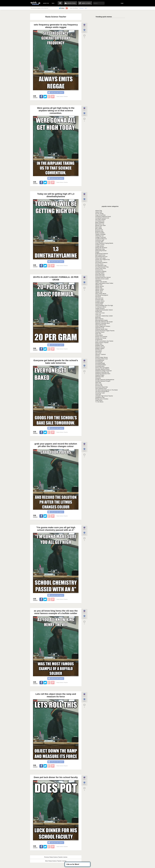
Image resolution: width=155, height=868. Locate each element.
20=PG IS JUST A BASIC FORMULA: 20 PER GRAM (56, 278)
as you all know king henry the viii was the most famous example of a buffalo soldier (56, 612)
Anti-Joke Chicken (100, 219)
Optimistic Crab (100, 328)
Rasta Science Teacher (102, 343)
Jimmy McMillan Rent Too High (104, 305)
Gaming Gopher (100, 273)
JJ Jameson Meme (101, 307)
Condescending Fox (101, 239)
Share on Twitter (45, 97)
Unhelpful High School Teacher (104, 396)
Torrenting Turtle (100, 393)
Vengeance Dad (100, 397)
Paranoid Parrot (100, 332)
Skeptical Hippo (100, 375)
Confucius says (100, 240)
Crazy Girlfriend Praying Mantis (104, 243)
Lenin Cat (98, 314)
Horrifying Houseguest (102, 295)
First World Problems (101, 262)
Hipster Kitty (99, 292)
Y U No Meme (99, 402)
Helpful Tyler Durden (101, 282)
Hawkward (98, 280)
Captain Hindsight (100, 234)
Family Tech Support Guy (103, 260)
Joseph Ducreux (100, 308)
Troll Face (98, 394)
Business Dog (99, 231)
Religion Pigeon (100, 348)
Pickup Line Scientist (101, 337)
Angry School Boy (100, 215)
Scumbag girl (99, 362)
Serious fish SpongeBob (102, 368)
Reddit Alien (99, 344)
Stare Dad (98, 383)
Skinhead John (100, 377)
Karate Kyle (99, 311)
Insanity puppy (99, 302)
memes (81, 8)
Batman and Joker (101, 225)
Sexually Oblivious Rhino (102, 369)
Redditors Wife (99, 345)
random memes (60, 3)
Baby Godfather (100, 222)
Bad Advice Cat (100, 224)
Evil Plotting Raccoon (101, 257)
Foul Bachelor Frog (101, 265)
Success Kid (99, 386)
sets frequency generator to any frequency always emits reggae (56, 26)
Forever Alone (99, 264)
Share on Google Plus (49, 97)
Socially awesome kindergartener (105, 380)
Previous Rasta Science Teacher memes (56, 857)
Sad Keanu (98, 351)
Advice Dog (99, 211)
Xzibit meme (99, 400)
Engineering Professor (102, 254)
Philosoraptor (99, 335)
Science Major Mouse (101, 357)
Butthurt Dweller (100, 233)
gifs (86, 8)
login (122, 3)
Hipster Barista (99, 286)
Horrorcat (98, 297)
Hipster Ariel (99, 285)
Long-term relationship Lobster (104, 316)
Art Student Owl (100, 221)
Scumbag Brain (100, 360)
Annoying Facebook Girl (102, 218)
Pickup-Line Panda (101, 338)
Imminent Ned (99, 300)
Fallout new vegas (100, 258)
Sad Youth (98, 353)
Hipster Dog (99, 288)
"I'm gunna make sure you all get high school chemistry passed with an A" (56, 529)
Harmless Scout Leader (102, 279)
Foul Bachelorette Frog (102, 267)
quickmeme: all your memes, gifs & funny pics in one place (35, 3)
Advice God (99, 212)
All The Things (99, 214)
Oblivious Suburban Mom (103, 323)
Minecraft (98, 317)
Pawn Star (98, 334)
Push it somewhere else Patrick (104, 341)
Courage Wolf (99, 242)
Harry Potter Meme (101, 294)
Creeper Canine (100, 245)
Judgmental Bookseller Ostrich (104, 310)
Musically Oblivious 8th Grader (104, 322)
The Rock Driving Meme (102, 391)
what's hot (46, 3)
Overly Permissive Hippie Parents (105, 331)
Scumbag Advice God (101, 359)
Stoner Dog (99, 384)
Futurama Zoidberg (101, 271)
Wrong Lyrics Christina (102, 399)
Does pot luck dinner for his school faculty (56, 777)
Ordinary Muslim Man (101, 329)
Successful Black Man (102, 387)
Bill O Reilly (99, 228)
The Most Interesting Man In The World (106, 390)
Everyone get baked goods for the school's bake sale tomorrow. (56, 362)
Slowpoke (98, 378)
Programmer (99, 340)
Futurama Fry (99, 270)
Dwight (97, 252)
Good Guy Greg (100, 276)
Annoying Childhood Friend (103, 217)
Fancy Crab (99, 261)
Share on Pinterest (53, 97)
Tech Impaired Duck (101, 388)
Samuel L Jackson (101, 354)
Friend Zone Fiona (101, 268)
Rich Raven (99, 350)
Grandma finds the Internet (103, 277)
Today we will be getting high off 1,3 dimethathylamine (56, 195)
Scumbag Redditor (101, 365)
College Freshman (101, 237)
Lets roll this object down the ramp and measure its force (56, 695)
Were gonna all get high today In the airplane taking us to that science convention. (56, 111)
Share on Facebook (41, 97)
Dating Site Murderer (101, 248)
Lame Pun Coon (100, 313)
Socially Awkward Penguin (103, 381)
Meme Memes (99, 319)
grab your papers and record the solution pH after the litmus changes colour (56, 445)
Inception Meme (100, 301)
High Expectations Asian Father (104, 283)
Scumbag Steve (100, 366)
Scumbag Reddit (100, 363)
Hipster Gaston (100, 289)
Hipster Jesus (99, 291)
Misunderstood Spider (102, 320)
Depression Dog (100, 249)
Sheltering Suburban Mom (103, 374)
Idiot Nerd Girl (99, 298)
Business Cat (99, 230)
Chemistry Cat (99, 236)
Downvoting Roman (101, 251)
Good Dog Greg (100, 274)
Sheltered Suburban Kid (102, 372)
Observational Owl (101, 325)
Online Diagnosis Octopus (103, 326)
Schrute (98, 356)
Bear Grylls (98, 227)
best (53, 3)
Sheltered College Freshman (103, 371)
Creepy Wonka (100, 246)
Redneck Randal (100, 347)
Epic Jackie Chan (100, 255)
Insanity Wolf (99, 304)
